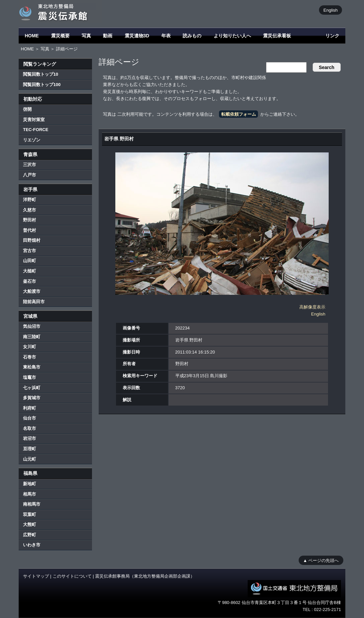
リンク (332, 36)
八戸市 (29, 175)
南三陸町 (32, 337)
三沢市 (29, 165)
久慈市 (29, 210)
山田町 (29, 261)
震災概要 (60, 36)
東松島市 (32, 367)
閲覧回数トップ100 (42, 85)
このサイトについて (72, 576)
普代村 (29, 230)
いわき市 (32, 545)
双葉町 (29, 514)
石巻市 (29, 357)
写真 (86, 36)
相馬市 (29, 494)
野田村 (29, 220)
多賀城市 (32, 398)
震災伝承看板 (277, 36)
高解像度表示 (312, 307)
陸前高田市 (34, 302)
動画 (108, 36)
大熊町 (29, 524)
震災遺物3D (137, 36)
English (330, 10)
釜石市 (29, 281)
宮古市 (29, 251)
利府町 (29, 408)
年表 (166, 36)
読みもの (192, 36)
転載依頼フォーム (239, 114)
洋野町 (29, 200)
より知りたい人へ (232, 36)
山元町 (29, 459)
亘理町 (29, 449)
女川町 (29, 347)
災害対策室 (34, 120)
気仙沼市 (32, 326)
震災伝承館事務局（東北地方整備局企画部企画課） (145, 576)
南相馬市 (32, 504)
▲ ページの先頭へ (321, 560)
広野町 (29, 535)
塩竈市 (29, 377)
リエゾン (32, 140)
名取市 (29, 428)
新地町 (29, 484)
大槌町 (29, 271)
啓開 (27, 109)
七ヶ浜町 (32, 388)
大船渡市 (32, 291)
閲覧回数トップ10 (40, 74)
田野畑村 (32, 240)
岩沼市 (29, 438)
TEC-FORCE (36, 130)
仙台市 (29, 418)
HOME (32, 36)
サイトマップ (36, 576)
